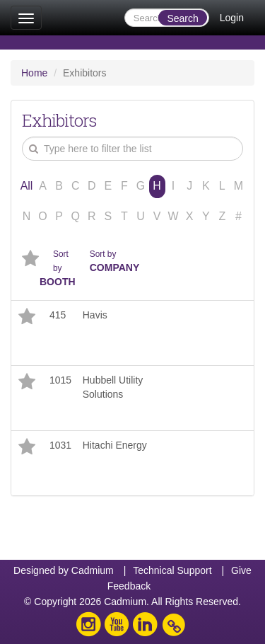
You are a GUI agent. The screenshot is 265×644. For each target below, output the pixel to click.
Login (232, 18)
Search (182, 18)
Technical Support (172, 570)
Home (34, 73)
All (27, 186)
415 (58, 315)
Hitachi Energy (115, 445)
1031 (60, 445)
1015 (60, 380)
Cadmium (93, 570)
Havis (95, 315)
